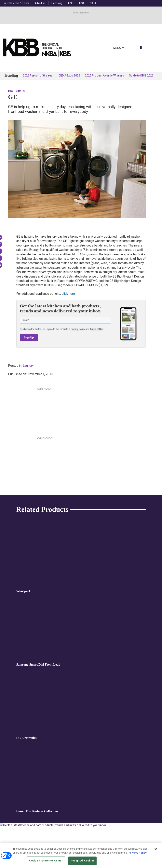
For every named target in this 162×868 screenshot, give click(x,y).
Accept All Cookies (82, 861)
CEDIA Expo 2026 (69, 76)
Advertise (40, 3)
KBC (81, 3)
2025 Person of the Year (38, 76)
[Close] (156, 849)
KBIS (71, 3)
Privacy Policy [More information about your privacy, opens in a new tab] (138, 853)
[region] (81, 855)
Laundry (28, 366)
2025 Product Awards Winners (104, 76)
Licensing (57, 3)
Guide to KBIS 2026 (141, 76)
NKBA (93, 3)
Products (17, 91)
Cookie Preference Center (46, 861)
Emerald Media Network (16, 3)
